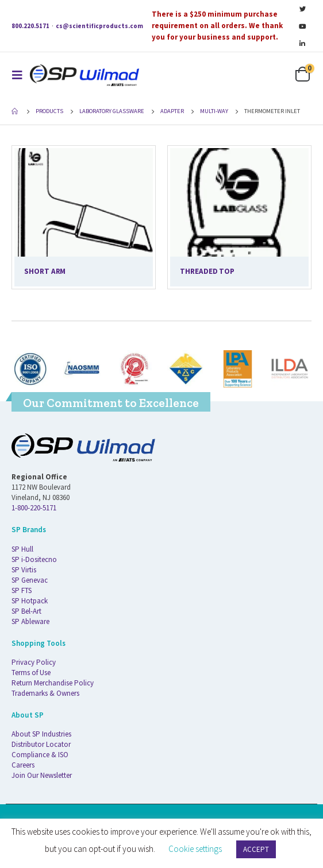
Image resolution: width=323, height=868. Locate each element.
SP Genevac (30, 580)
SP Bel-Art (26, 611)
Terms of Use (31, 673)
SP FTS (22, 590)
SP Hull (22, 549)
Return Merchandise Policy (53, 683)
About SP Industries (41, 734)
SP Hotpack (30, 601)
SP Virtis (24, 570)
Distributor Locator (41, 744)
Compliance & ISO (40, 755)
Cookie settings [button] (195, 849)
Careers (23, 765)
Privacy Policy (34, 662)
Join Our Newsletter (42, 775)
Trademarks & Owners (45, 693)
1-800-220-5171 (34, 508)
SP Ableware (30, 621)
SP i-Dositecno (34, 559)
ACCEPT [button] (256, 849)
